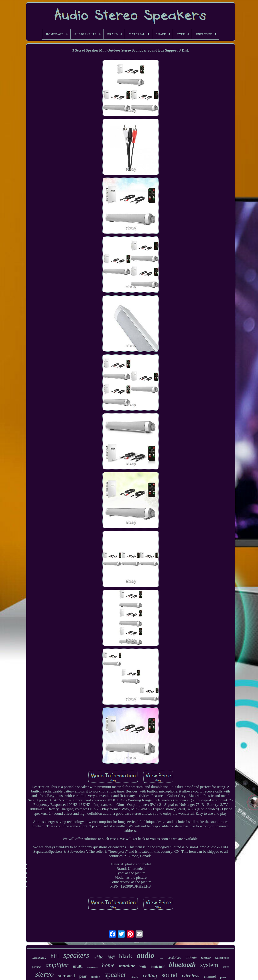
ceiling (150, 976)
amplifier (57, 965)
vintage (191, 957)
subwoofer (92, 967)
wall (143, 966)
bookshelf (158, 967)
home (108, 965)
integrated (39, 958)
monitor (127, 966)
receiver (206, 958)
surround (67, 976)
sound (169, 975)
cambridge (174, 958)
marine (96, 977)
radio (135, 976)
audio (145, 955)
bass (161, 958)
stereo (44, 974)
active (226, 967)
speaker (115, 974)
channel (210, 977)
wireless (191, 976)
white (98, 957)
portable (37, 967)
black (126, 956)
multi (78, 966)
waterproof (222, 958)
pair (83, 976)
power (223, 977)
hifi (55, 956)
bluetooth (182, 965)
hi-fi (111, 957)
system (209, 965)
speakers (76, 955)
